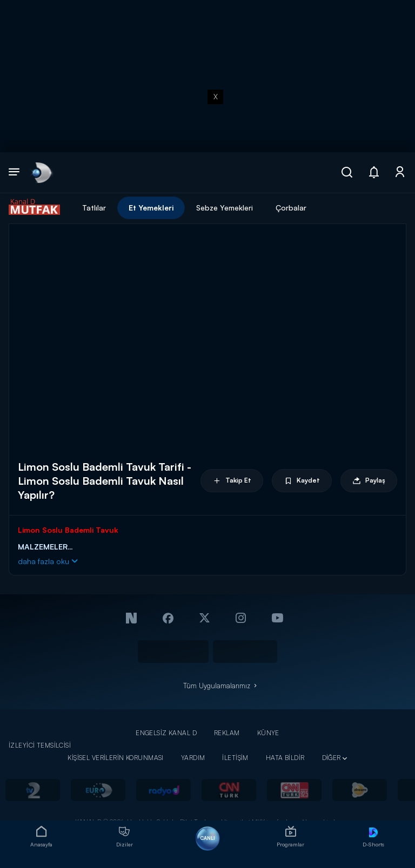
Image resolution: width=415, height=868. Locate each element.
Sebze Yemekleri (225, 208)
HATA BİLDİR (285, 758)
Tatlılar (94, 208)
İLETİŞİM (235, 758)
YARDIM (193, 758)
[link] (41, 172)
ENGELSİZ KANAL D (166, 733)
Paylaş (369, 481)
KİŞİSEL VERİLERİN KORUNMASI (116, 758)
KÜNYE (268, 733)
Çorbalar (291, 208)
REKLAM (227, 733)
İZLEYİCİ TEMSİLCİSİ (40, 745)
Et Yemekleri (151, 208)
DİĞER (332, 758)
